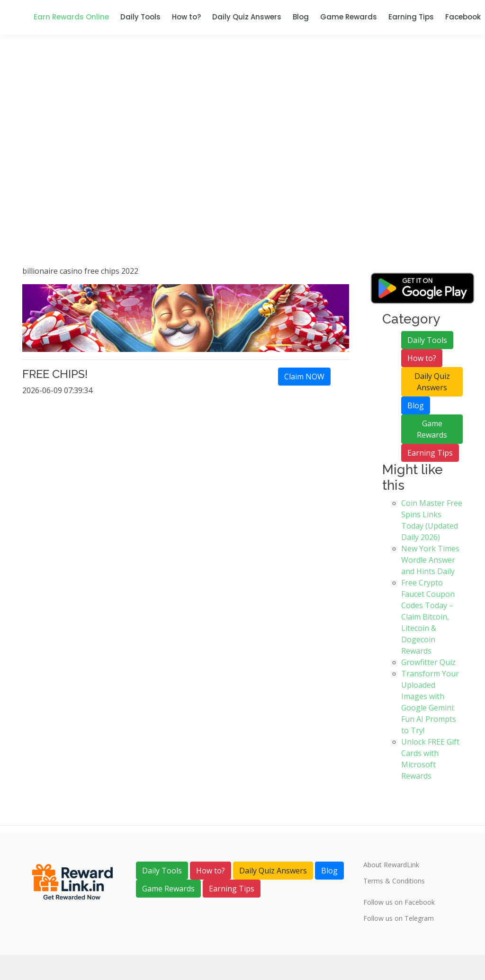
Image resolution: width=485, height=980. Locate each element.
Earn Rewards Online (71, 17)
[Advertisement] (242, 166)
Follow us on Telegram (399, 918)
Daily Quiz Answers (247, 17)
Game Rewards (349, 17)
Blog (301, 17)
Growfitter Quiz (428, 662)
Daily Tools (140, 17)
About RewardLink (391, 865)
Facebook (463, 17)
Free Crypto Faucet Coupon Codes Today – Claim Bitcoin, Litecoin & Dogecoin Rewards (428, 617)
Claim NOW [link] (304, 377)
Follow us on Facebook (399, 902)
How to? (186, 17)
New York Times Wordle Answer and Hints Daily (430, 560)
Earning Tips (411, 17)
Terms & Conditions (394, 881)
